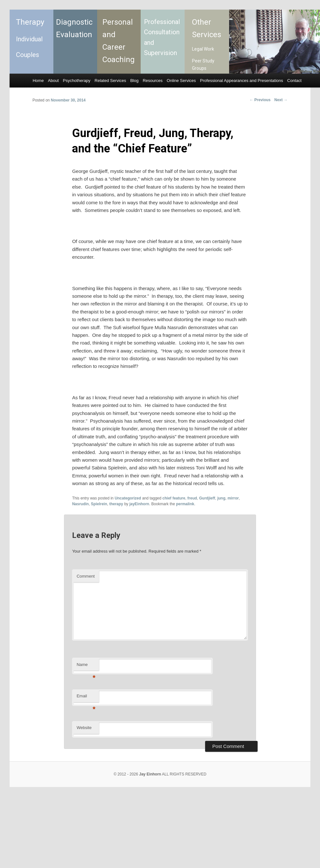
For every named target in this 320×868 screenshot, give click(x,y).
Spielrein (99, 504)
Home (38, 81)
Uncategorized (128, 498)
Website (84, 728)
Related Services (110, 81)
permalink (185, 504)
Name (86, 666)
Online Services (181, 81)
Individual (29, 39)
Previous (260, 100)
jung (221, 498)
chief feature (174, 498)
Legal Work (203, 49)
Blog (134, 81)
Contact (295, 81)
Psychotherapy (77, 81)
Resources (153, 81)
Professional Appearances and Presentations (241, 81)
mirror (233, 498)
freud (192, 498)
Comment (85, 576)
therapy (116, 504)
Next (281, 100)
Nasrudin (80, 504)
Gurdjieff (207, 498)
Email (86, 698)
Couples (28, 55)
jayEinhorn (139, 504)
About (53, 81)
